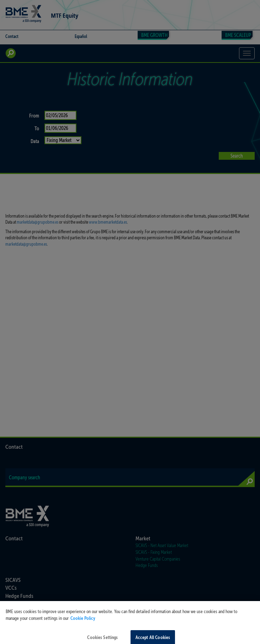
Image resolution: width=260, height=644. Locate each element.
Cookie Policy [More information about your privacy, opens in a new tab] (83, 621)
